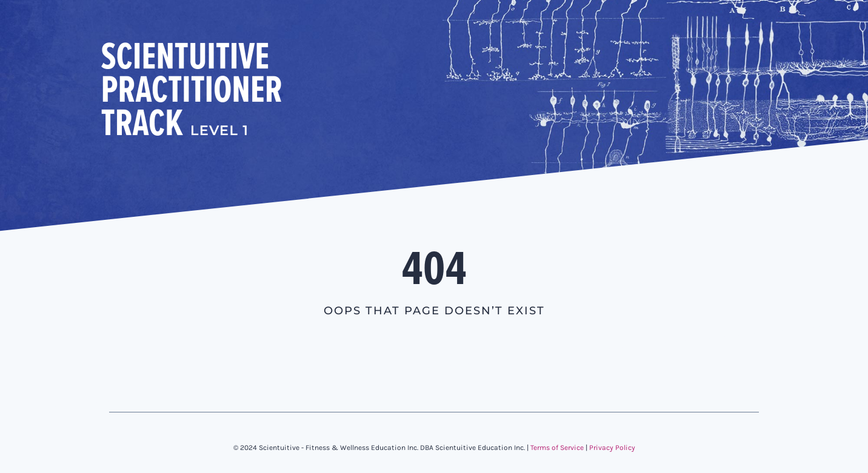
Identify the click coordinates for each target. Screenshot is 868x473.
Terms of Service (557, 448)
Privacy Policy (612, 448)
